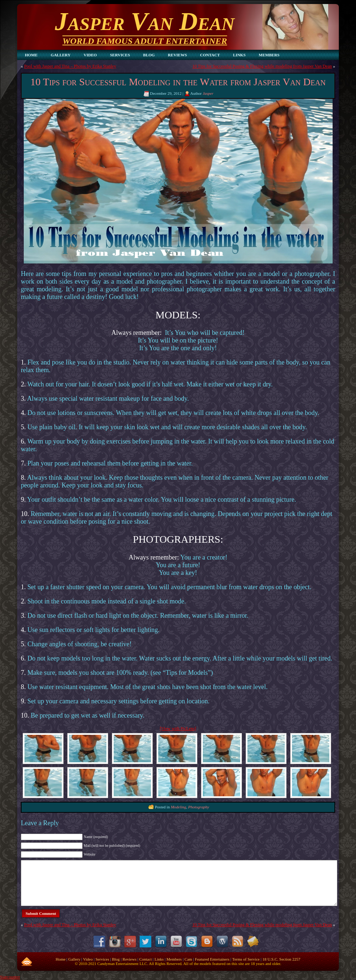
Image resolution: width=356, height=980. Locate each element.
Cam (188, 959)
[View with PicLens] (178, 729)
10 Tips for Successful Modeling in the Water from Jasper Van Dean (178, 82)
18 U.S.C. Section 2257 (281, 959)
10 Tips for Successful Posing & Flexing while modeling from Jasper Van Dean (262, 66)
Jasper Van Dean (145, 21)
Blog (116, 959)
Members (174, 959)
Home (60, 959)
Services (102, 959)
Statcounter (10, 977)
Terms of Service (246, 959)
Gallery (74, 959)
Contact (145, 959)
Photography (199, 807)
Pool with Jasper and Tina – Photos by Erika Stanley (70, 66)
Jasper (208, 93)
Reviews (129, 959)
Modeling (178, 807)
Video (88, 959)
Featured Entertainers (212, 959)
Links (159, 959)
